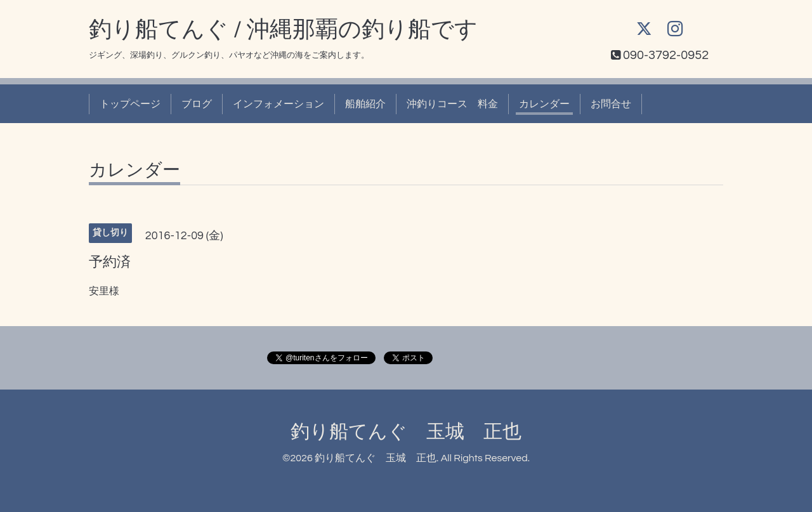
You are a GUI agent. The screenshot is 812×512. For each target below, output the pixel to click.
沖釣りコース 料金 (452, 104)
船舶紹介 (365, 104)
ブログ (197, 104)
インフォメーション (278, 104)
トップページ (130, 104)
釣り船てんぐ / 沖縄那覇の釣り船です (283, 30)
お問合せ (611, 104)
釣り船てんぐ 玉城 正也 (406, 432)
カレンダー (544, 104)
